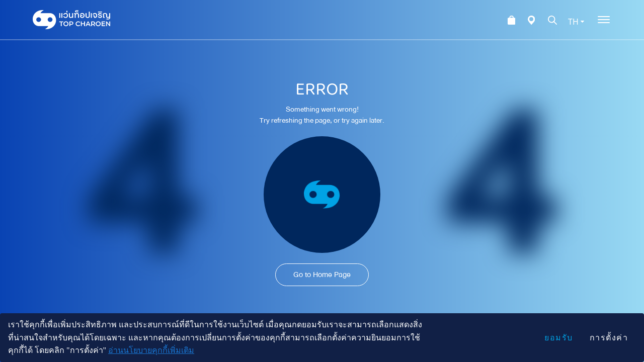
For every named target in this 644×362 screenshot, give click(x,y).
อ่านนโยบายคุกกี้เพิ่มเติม (151, 350)
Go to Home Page (322, 275)
